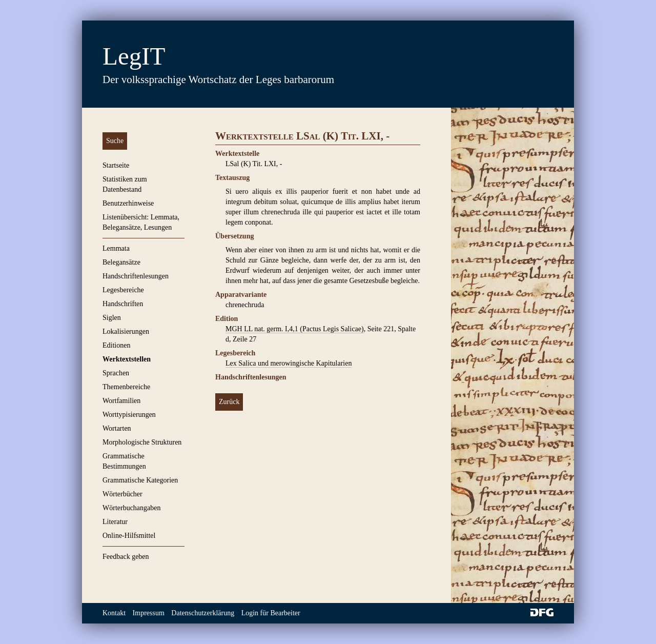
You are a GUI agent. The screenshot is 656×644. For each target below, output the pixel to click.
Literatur (115, 522)
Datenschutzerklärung (203, 613)
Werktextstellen (127, 359)
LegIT (134, 56)
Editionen (116, 345)
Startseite (116, 165)
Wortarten (117, 428)
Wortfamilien (121, 401)
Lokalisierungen (126, 331)
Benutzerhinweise (128, 203)
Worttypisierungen (129, 415)
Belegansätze (121, 262)
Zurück (229, 402)
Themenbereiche (126, 387)
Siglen (112, 318)
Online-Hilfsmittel (129, 536)
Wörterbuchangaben (132, 508)
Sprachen (116, 373)
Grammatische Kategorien (140, 480)
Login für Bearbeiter (271, 613)
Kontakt (114, 613)
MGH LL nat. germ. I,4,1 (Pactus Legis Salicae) (295, 329)
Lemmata (116, 248)
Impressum (149, 613)
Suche (115, 141)
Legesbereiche (123, 290)
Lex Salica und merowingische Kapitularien (289, 363)
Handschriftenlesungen (136, 276)
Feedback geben (126, 557)
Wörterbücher (122, 494)
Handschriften (123, 304)
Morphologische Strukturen (142, 442)
